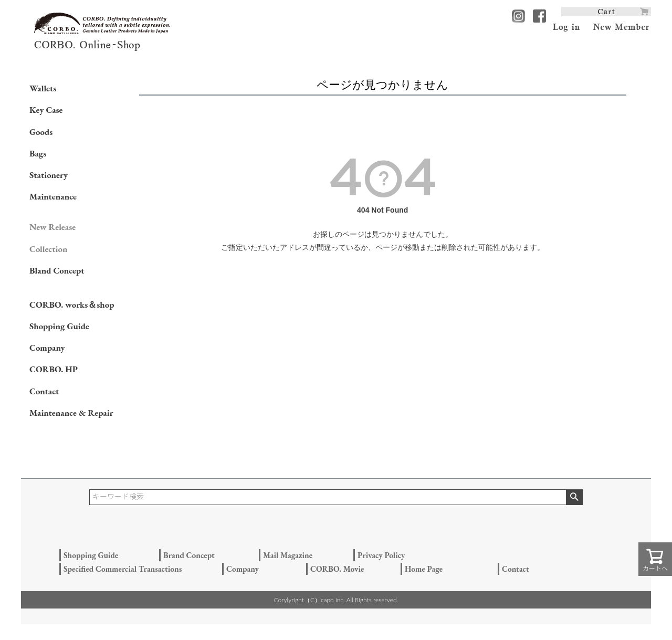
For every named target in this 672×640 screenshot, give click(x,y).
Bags (38, 153)
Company (47, 348)
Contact (44, 391)
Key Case (46, 110)
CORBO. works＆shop (72, 305)
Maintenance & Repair (71, 413)
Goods (41, 132)
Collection (48, 249)
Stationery (49, 175)
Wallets (43, 88)
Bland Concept (57, 270)
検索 (574, 497)
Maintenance (53, 196)
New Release (52, 227)
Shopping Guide (59, 326)
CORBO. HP (54, 369)
